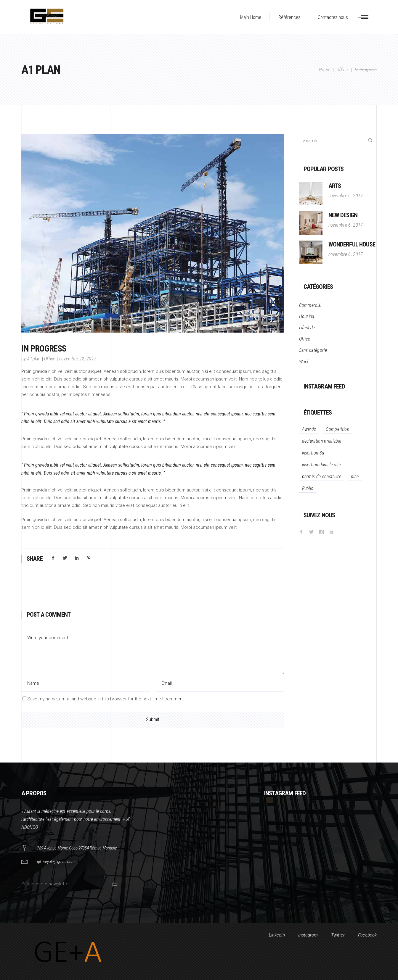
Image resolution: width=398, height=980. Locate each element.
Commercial (310, 305)
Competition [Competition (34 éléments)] (337, 429)
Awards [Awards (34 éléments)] (309, 429)
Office (342, 70)
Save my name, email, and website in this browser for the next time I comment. (106, 699)
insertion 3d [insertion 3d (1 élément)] (313, 453)
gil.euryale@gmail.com (56, 862)
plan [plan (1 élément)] (355, 477)
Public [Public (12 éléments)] (308, 488)
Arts (335, 186)
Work (304, 362)
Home (325, 70)
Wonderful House (352, 244)
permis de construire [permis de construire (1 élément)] (322, 477)
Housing (307, 316)
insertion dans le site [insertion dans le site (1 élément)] (322, 465)
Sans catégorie (313, 350)
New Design (343, 215)
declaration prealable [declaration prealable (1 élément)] (322, 441)
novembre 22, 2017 (78, 359)
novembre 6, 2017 (346, 196)
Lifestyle (307, 328)
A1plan (34, 359)
